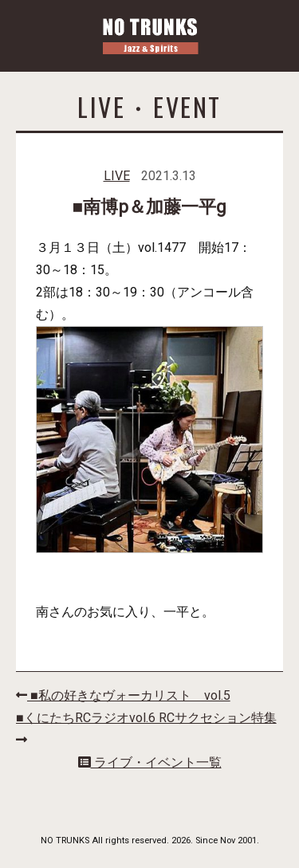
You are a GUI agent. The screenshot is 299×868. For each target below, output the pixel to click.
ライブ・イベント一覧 (150, 762)
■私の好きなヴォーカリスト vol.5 (123, 695)
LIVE (117, 176)
